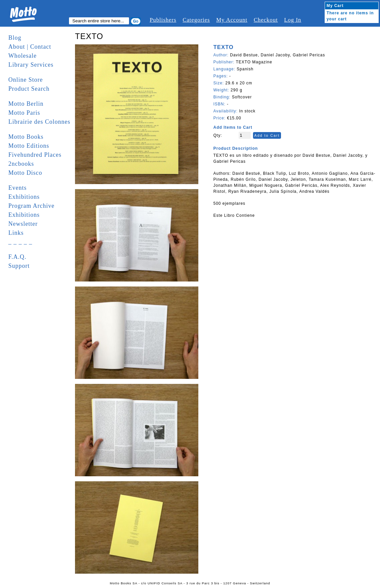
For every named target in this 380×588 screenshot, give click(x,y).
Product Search (29, 89)
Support (19, 266)
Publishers (163, 20)
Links (16, 233)
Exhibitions (24, 197)
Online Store (26, 80)
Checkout (266, 20)
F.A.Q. (17, 257)
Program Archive (31, 206)
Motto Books (26, 137)
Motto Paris (24, 113)
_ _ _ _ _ (20, 242)
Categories (196, 20)
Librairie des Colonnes (39, 122)
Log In (292, 20)
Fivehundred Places (35, 155)
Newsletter (23, 224)
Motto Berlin (26, 104)
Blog (15, 38)
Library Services (31, 65)
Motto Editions (29, 146)
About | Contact (30, 47)
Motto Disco (25, 173)
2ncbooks (21, 164)
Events (17, 188)
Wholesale (22, 56)
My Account (232, 20)
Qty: (218, 135)
